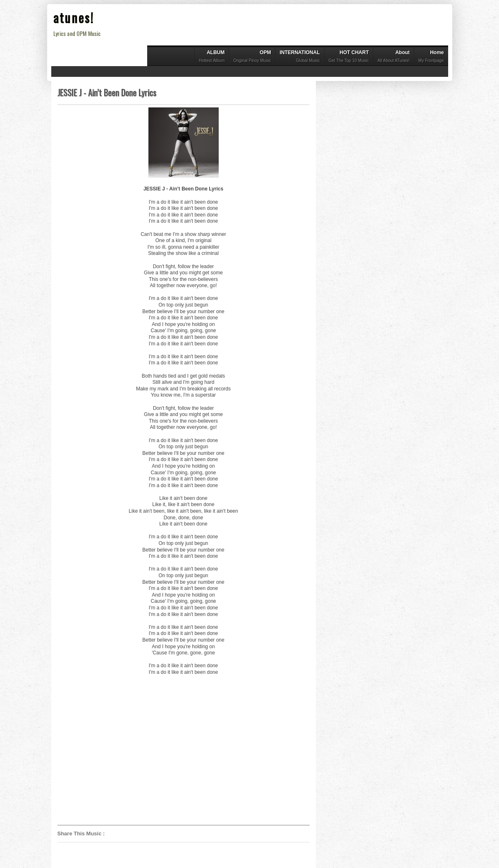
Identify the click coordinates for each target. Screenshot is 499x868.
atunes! (74, 18)
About (394, 57)
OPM (252, 57)
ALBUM (212, 57)
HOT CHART (349, 57)
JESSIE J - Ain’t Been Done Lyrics (107, 93)
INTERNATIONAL (300, 57)
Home (431, 57)
